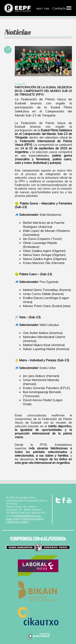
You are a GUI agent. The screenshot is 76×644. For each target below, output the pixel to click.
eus (39, 8)
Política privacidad (32, 519)
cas (47, 8)
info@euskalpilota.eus (28, 516)
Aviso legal (13, 519)
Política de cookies (17, 522)
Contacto (59, 8)
